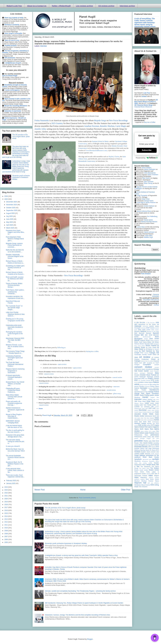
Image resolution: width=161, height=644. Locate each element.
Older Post (126, 490)
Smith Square (155, 454)
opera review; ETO (146, 431)
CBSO (154, 355)
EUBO (157, 380)
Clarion (117, 157)
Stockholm (138, 461)
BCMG (136, 337)
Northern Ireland (140, 423)
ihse (158, 397)
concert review (49, 374)
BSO (152, 344)
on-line (144, 425)
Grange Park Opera (142, 393)
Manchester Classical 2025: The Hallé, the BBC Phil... (15, 340)
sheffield (137, 454)
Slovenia (148, 454)
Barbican (143, 331)
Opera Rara (149, 429)
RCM (157, 441)
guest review (155, 395)
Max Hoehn (146, 178)
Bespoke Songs (100, 120)
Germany (156, 388)
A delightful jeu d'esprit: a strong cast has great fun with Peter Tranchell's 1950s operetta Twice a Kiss (81, 555)
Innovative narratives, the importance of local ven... (15, 297)
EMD (143, 378)
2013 (6, 519)
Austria (152, 328)
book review (154, 339)
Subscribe (147, 150)
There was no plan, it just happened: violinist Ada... (15, 476)
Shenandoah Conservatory (87, 161)
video (151, 475)
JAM (136, 401)
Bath (136, 333)
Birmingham (138, 339)
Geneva (150, 388)
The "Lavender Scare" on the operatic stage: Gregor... (14, 308)
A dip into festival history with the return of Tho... (14, 426)
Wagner (157, 476)
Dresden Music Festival (148, 375)
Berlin (157, 337)
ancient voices (154, 326)
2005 (6, 542)
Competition (147, 365)
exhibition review (143, 382)
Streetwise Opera (154, 461)
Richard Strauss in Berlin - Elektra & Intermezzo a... (15, 262)
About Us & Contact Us (37, 6)
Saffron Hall (144, 448)
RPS (150, 447)
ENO (136, 380)
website (157, 477)
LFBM (154, 405)
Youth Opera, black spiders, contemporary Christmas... (15, 292)
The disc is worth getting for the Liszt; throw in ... (15, 431)
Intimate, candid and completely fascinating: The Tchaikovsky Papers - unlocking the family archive (80, 591)
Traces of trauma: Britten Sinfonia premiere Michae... (14, 285)
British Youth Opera (141, 342)
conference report (140, 369)
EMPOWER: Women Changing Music (13, 422)
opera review (62, 364)
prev (158, 438)
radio (150, 441)
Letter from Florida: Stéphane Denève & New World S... (15, 314)
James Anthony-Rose (144, 211)
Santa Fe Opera (151, 450)
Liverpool (147, 407)
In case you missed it (13, 446)
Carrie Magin (121, 126)
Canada (144, 355)
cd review (145, 357)
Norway (149, 423)
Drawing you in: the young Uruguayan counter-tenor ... (15, 321)
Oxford (137, 433)
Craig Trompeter (142, 196)
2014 (6, 516)
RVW (157, 447)
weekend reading (139, 479)
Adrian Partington (150, 169)
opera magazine (154, 427)
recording (156, 443)
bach (136, 330)
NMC (145, 420)
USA (153, 474)
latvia (158, 401)
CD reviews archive (106, 6)
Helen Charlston (153, 175)
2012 (6, 522)
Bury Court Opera (140, 346)
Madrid (136, 410)
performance (155, 435)
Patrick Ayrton (148, 220)
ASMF (148, 328)
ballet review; (155, 330)
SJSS (142, 454)
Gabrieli (137, 388)
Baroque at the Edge (153, 331)
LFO (158, 405)
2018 (6, 505)
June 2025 (10, 219)
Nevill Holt (156, 416)
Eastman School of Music (100, 141)
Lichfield (137, 407)
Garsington (144, 388)
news (157, 418)
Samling (143, 450)
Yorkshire (145, 487)
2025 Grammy (57, 123)
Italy (154, 399)
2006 (6, 540)
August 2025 (11, 213)
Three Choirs (139, 472)
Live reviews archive (84, 6)
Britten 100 (151, 342)
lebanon (137, 403)
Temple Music (151, 465)
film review (153, 385)
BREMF (137, 340)
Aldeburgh (138, 326)
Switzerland (138, 465)
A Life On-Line (140, 323)
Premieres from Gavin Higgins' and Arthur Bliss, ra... (15, 232)
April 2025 (10, 225)
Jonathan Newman (92, 126)
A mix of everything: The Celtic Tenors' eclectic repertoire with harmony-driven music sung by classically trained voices (145, 23)
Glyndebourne (154, 390)
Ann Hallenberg (152, 216)
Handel (145, 397)
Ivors (158, 399)
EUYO (136, 382)
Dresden (137, 375)
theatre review (154, 470)
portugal (142, 438)
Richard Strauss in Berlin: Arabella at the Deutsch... (15, 273)
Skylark (111, 157)
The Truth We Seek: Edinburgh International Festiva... (15, 364)
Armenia (143, 328)
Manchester (143, 410)
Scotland (137, 452)
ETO (153, 380)
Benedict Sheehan (107, 126)
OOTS (153, 425)
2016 (6, 510)
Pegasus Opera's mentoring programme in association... (15, 371)
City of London (149, 361)
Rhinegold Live (143, 445)
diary (157, 373)
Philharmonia (138, 437)
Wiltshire (157, 483)
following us (61, 348)
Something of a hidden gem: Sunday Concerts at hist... (15, 268)
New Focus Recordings (118, 120)
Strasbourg (145, 461)
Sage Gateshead (154, 448)
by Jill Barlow (148, 349)
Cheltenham (145, 359)
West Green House (152, 479)
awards (157, 328)
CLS (140, 363)
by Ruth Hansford (146, 351)
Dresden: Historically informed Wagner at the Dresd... (15, 256)
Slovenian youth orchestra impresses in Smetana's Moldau (66, 543)
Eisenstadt (138, 378)
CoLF (157, 363)
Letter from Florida (145, 405)
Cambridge (138, 355)
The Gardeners (145, 466)
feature (151, 382)
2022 (6, 493)
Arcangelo (137, 328)
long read (145, 408)
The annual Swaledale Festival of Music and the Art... (15, 457)
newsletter (137, 420)
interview (43, 46)
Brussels (147, 344)
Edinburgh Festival (153, 377)
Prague (149, 438)
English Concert (153, 378)
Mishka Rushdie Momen (149, 222)
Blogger (90, 639)
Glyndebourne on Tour (141, 392)
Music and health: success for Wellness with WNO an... (15, 279)
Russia (153, 447)
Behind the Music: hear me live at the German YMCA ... (15, 451)
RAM (154, 441)
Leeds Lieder (155, 403)
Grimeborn (155, 393)
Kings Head (142, 401)
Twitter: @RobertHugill (61, 6)
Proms (146, 441)
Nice (142, 420)
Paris (146, 435)
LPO (150, 408)
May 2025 (10, 222)
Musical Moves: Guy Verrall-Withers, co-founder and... (15, 384)
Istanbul (150, 399)
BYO (142, 353)
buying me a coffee (92, 351)
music (153, 412)
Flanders (142, 386)
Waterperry (144, 477)
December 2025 (12, 202)
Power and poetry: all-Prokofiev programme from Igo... (14, 403)
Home (41, 408)
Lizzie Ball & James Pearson (146, 203)
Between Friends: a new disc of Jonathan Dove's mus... (15, 347)
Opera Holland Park (141, 427)
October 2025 (11, 208)
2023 (6, 490)
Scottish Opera (146, 452)
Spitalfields (138, 459)
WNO (152, 485)
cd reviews (155, 357)
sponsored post (147, 459)
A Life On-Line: (150, 323)
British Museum (155, 340)
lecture (142, 403)
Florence (147, 386)
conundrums (149, 369)
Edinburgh (143, 377)
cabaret (146, 353)
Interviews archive (127, 6)
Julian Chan (146, 199)
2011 (6, 525)
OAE (140, 425)
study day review (141, 463)
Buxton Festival (151, 346)
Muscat (149, 412)
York (140, 487)
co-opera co (151, 363)
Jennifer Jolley (40, 129)
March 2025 (10, 228)
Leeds (147, 403)
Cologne (137, 365)
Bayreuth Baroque (145, 333)
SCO (157, 450)
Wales (136, 477)
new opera (137, 418)
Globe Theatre (140, 390)
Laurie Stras (141, 227)
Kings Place (151, 401)
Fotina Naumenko (42, 120)
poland (136, 438)
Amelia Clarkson (149, 206)
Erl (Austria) (142, 380)
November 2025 (12, 205)
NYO (157, 423)
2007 (6, 537)
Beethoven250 (147, 337)
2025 (6, 199)
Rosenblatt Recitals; (141, 447)
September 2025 (12, 210)
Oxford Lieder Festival (147, 433)
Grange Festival (154, 392)
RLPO (153, 445)
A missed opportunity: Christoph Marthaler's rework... (14, 377)
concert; (157, 367)
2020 (6, 499)
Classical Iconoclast (156, 295)
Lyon (158, 408)
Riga (149, 445)
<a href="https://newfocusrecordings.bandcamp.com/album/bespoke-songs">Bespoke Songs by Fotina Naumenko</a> (82, 306)
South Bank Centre (151, 457)
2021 (6, 496)
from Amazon (146, 274)
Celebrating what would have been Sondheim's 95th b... (14, 327)
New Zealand (150, 418)
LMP (152, 407)
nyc (154, 423)
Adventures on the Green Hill (149, 324)
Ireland (145, 399)
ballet (140, 330)
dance (136, 373)
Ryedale (137, 448)
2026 (6, 196)
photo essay (117, 394)
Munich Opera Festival (141, 412)
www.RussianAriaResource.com (96, 150)
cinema (143, 361)
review (136, 445)
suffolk (150, 463)
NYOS (136, 425)
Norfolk (157, 420)
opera (157, 425)
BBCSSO (156, 335)
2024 (6, 487)
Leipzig (137, 405)
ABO (136, 324)
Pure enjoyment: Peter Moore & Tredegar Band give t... (15, 239)
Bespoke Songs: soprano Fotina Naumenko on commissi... (14, 245)
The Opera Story (144, 468)
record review (111, 390)
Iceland (152, 397)
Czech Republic (154, 371)
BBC (142, 335)
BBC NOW (149, 335)
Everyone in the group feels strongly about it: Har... (15, 436)
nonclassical (150, 420)
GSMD (137, 395)
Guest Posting (145, 395)
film (149, 385)
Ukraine (148, 474)
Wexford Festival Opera (150, 481)
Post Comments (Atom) (87, 498)
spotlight (156, 459)
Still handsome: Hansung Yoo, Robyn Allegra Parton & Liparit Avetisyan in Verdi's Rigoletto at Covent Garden (84, 603)
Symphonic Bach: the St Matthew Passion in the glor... (15, 464)
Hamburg (137, 397)
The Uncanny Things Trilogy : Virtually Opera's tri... (15, 352)
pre (154, 438)
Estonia (148, 380)
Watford (151, 477)
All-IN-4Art (145, 326)
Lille (142, 407)
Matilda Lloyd (148, 237)
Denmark (150, 373)
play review (155, 437)
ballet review (146, 330)
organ (154, 431)
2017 (6, 507)
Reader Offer (138, 443)
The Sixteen (155, 468)
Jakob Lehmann (149, 232)
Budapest (156, 344)
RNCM (157, 445)
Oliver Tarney (148, 183)
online (149, 425)
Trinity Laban (151, 472)
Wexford (137, 481)
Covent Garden (143, 371)
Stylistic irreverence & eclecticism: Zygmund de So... (15, 410)
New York (144, 418)
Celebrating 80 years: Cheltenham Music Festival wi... (13, 390)
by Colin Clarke (151, 347)
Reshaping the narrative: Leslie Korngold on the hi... (14, 334)
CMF (144, 363)
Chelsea (137, 359)
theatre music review (141, 470)
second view (155, 452)
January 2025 (11, 483)
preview (139, 441)
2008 (6, 534)
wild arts (150, 483)
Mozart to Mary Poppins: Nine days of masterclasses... (14, 416)
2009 (6, 531)
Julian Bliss (149, 236)
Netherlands (148, 416)
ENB (146, 378)
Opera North (139, 429)
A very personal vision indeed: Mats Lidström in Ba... (15, 470)
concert (157, 365)
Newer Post (40, 490)
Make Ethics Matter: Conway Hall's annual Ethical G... (14, 397)
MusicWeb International (151, 300)
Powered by (147, 158)
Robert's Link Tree (14, 6)
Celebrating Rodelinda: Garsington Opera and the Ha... (14, 358)
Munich (157, 410)
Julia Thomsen (149, 182)
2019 (6, 502)
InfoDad (156, 305)
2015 (6, 513)
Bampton (137, 331)
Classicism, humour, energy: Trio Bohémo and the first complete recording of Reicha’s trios (77, 615)
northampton (156, 422)
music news (148, 414)
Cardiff (150, 355)
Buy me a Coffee (150, 122)
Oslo (158, 431)
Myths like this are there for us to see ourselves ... (15, 251)
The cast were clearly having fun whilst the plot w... (15, 442)
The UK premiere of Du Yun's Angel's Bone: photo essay (65, 508)
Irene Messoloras (150, 173)
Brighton (143, 340)
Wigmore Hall (140, 483)
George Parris (149, 201)
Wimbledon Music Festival (142, 485)
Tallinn (144, 465)
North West (147, 422)
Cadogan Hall (154, 353)
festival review (144, 385)
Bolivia (146, 339)
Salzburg (137, 450)
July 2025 (10, 216)
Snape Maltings (140, 455)
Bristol (148, 340)
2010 (6, 528)
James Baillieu (146, 168)
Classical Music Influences (143, 107)
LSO (154, 408)
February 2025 (11, 481)
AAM (157, 323)
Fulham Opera (155, 386)
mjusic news (151, 410)
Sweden (156, 463)
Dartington (143, 373)
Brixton (142, 344)
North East (138, 422)
